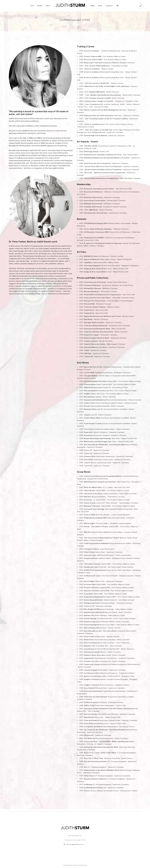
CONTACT (109, 6)
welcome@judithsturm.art (75, 844)
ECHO (100, 6)
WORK (40, 6)
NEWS (93, 6)
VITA (32, 6)
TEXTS (48, 6)
